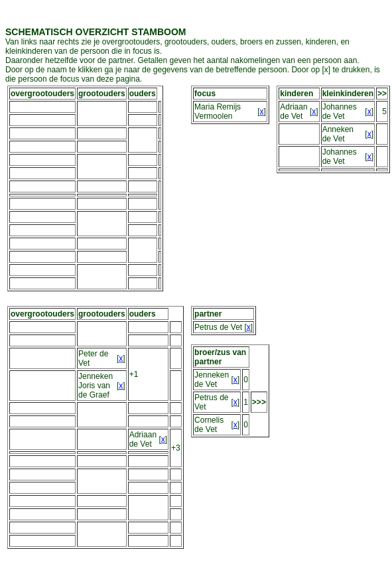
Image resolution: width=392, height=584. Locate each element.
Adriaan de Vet (294, 111)
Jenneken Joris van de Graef (96, 386)
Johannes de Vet (340, 111)
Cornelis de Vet (209, 425)
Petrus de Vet (218, 327)
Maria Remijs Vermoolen (218, 111)
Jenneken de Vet (212, 380)
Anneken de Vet (338, 134)
